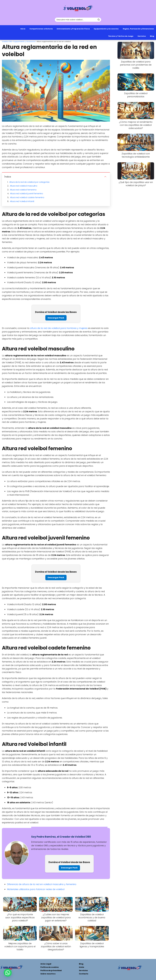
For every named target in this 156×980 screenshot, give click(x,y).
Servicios (142, 36)
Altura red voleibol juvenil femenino (27, 194)
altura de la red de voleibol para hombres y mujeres (59, 328)
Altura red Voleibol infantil (22, 201)
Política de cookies (50, 967)
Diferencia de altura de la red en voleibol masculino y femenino (42, 884)
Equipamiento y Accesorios (106, 29)
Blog (152, 36)
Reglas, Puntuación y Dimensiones (138, 29)
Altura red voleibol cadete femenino (27, 197)
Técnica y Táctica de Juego (121, 36)
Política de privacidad (51, 970)
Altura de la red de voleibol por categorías (29, 182)
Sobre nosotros (48, 974)
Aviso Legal (46, 964)
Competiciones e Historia (41, 29)
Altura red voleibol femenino (23, 190)
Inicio (23, 29)
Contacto (84, 974)
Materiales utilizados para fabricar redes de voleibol (36, 889)
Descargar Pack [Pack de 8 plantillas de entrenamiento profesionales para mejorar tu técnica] (56, 318)
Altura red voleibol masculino (24, 186)
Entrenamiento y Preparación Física (73, 29)
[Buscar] (99, 20)
